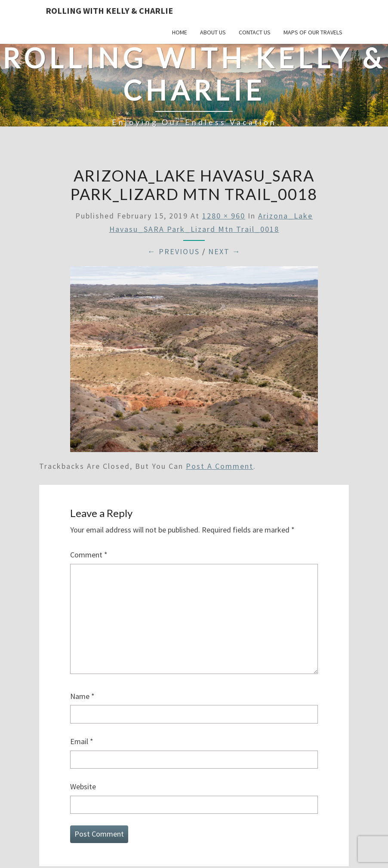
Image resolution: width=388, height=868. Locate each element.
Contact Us (255, 32)
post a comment (220, 466)
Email (82, 741)
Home (180, 32)
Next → (225, 251)
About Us (213, 32)
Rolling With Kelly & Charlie (109, 11)
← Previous (174, 251)
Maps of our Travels (313, 32)
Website (83, 786)
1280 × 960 (224, 216)
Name (82, 696)
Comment (89, 555)
